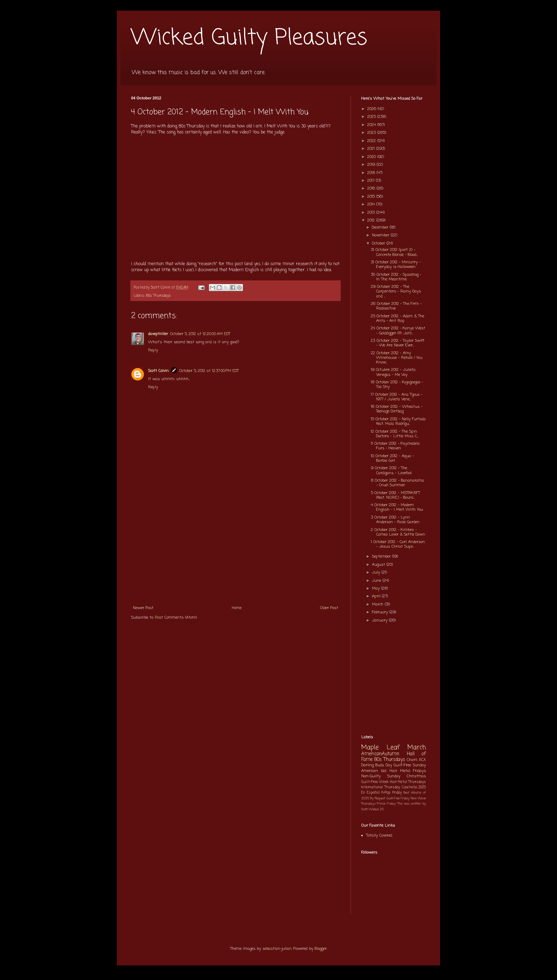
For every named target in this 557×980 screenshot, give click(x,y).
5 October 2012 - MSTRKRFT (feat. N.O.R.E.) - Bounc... (395, 495)
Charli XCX (416, 760)
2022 (372, 141)
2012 (372, 220)
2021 (372, 149)
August (379, 565)
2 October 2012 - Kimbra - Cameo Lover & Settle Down (398, 532)
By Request (378, 798)
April (377, 596)
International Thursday (381, 787)
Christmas (416, 776)
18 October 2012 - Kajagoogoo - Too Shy (397, 385)
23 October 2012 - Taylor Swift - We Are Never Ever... (398, 343)
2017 (372, 181)
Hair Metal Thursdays (408, 782)
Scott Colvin (158, 371)
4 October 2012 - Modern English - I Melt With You (397, 507)
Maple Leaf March (394, 748)
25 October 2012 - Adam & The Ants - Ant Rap (398, 319)
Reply (153, 350)
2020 (372, 157)
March (378, 604)
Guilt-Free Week (375, 782)
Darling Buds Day (377, 765)
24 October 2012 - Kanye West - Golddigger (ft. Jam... (398, 331)
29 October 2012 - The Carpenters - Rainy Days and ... (396, 291)
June (377, 581)
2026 (372, 109)
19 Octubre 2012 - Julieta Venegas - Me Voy (393, 372)
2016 (372, 188)
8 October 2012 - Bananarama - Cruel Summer (398, 483)
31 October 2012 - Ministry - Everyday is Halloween (396, 265)
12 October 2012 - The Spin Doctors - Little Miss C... (394, 434)
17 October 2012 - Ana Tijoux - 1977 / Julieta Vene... (397, 397)
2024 (372, 125)
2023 (372, 133)
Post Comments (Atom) (176, 618)
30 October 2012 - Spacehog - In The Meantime (396, 277)
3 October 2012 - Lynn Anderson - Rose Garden (395, 520)
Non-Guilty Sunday (381, 776)
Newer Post (143, 608)
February (381, 612)
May (377, 588)
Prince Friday (386, 804)
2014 (372, 204)
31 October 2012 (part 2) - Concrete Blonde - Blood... (394, 252)
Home (237, 608)
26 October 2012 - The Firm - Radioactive (396, 306)
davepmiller (158, 334)
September (382, 557)
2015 (372, 197)
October (379, 243)
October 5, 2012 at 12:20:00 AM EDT (200, 334)
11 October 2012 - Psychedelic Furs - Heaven (395, 446)
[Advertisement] (236, 548)
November (381, 235)
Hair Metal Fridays (408, 771)
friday (397, 793)
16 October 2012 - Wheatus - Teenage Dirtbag (397, 409)
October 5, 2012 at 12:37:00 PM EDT (209, 371)
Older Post (329, 608)
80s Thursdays (158, 296)
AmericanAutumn (380, 754)
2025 (372, 117)
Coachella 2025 (414, 787)
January (380, 620)
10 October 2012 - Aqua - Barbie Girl (392, 458)
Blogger (321, 949)
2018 (372, 173)
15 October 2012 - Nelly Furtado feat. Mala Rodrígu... (398, 421)
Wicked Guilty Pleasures (249, 38)
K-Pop (386, 793)
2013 (372, 213)
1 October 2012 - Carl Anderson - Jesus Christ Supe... (398, 544)
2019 (372, 165)
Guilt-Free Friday (398, 798)
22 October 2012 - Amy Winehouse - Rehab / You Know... (397, 358)
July (377, 573)
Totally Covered (379, 836)
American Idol (374, 771)
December (381, 228)
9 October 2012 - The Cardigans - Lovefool (391, 470)
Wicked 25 (376, 809)
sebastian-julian (277, 949)
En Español (371, 793)
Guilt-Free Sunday (410, 765)
